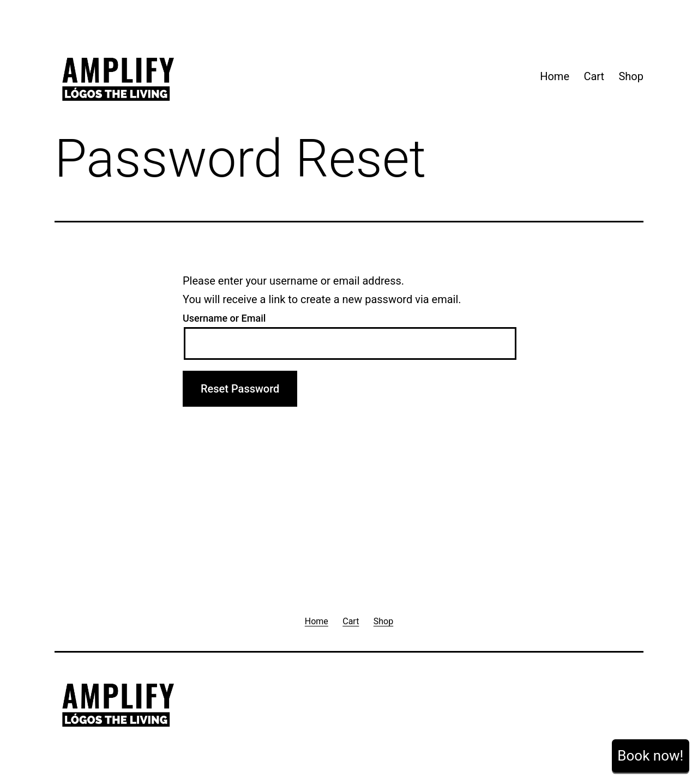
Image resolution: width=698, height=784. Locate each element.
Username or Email (224, 318)
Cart (594, 76)
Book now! (650, 756)
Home (555, 76)
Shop (631, 76)
